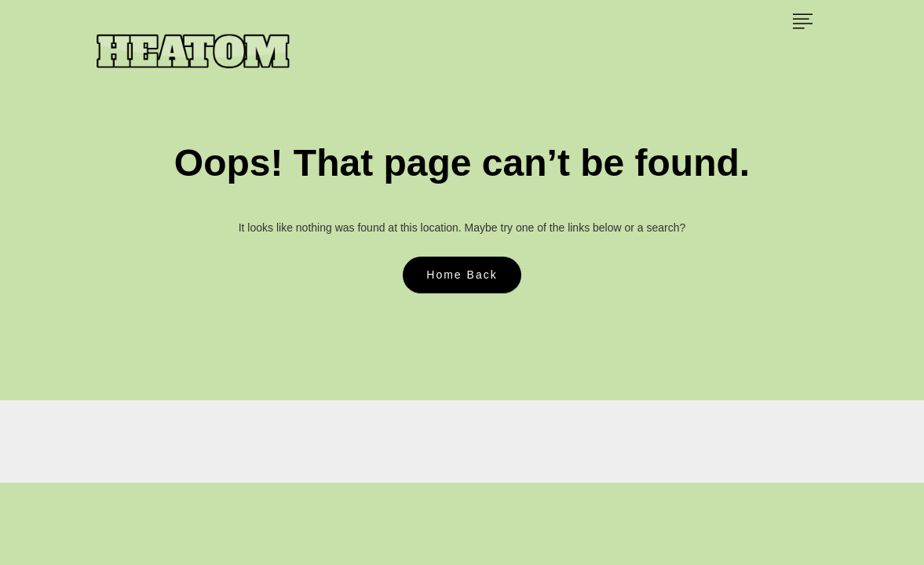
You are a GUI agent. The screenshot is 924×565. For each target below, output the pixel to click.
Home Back (462, 275)
